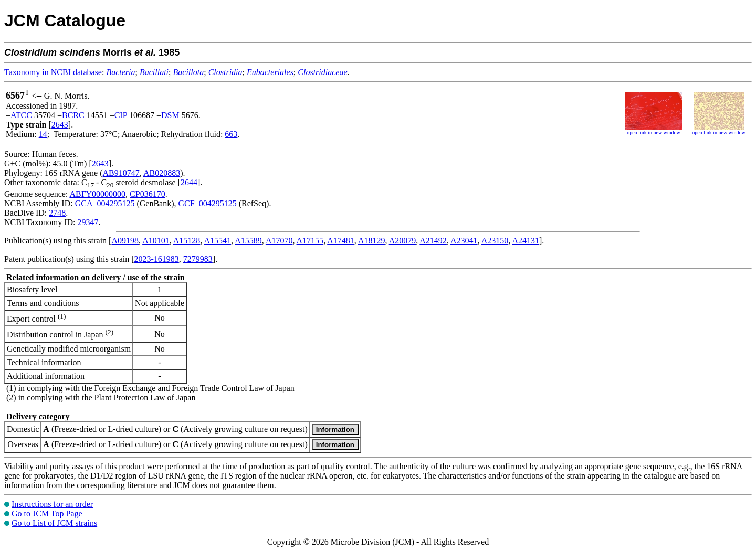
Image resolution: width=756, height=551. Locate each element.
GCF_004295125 (208, 203)
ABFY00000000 (97, 194)
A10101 (156, 241)
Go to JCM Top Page (47, 513)
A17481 (341, 241)
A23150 (495, 241)
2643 (60, 125)
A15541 (218, 241)
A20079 (403, 241)
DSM (170, 115)
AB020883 (162, 173)
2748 (57, 213)
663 (231, 134)
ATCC (21, 115)
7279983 (198, 259)
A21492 (433, 241)
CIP (121, 115)
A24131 (526, 241)
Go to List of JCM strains (54, 523)
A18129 (372, 241)
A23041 (464, 241)
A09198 (125, 241)
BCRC (73, 115)
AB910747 (121, 173)
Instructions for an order (52, 504)
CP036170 (148, 194)
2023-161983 (157, 259)
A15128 (187, 241)
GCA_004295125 (105, 203)
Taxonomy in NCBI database (53, 72)
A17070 (279, 241)
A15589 (248, 241)
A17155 (310, 241)
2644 (189, 182)
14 (43, 134)
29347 (88, 222)
